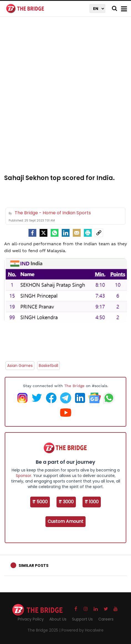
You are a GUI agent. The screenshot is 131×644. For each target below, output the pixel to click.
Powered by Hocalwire (83, 630)
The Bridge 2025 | (44, 630)
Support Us (82, 619)
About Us (58, 619)
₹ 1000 (92, 502)
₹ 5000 (40, 502)
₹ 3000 (66, 502)
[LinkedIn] (66, 233)
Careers (106, 619)
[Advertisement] (65, 99)
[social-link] (99, 233)
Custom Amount (65, 521)
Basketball (48, 366)
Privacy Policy (31, 619)
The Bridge (74, 386)
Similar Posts (34, 565)
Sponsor (24, 476)
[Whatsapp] (55, 233)
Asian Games (20, 366)
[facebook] (32, 233)
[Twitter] (43, 233)
